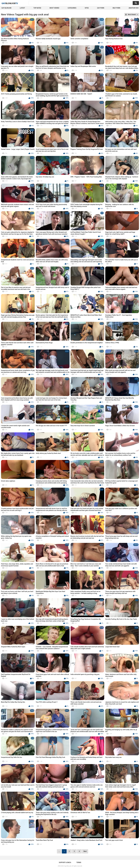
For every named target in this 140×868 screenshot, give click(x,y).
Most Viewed (54, 8)
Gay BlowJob (6, 8)
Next (85, 851)
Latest (22, 8)
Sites (87, 8)
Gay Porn (101, 8)
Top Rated (37, 8)
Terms (79, 862)
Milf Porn (116, 8)
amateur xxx (134, 8)
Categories (72, 8)
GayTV (10, 3)
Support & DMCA (65, 862)
